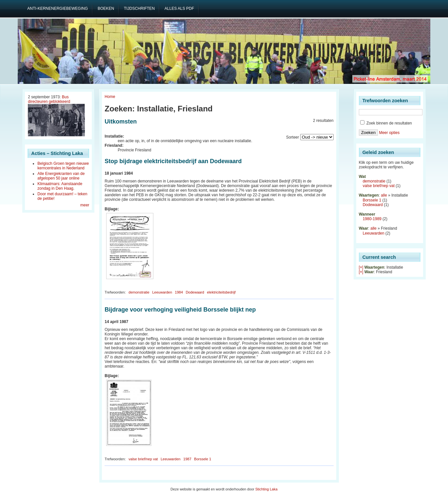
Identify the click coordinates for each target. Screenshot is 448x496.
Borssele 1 (203, 459)
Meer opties (389, 133)
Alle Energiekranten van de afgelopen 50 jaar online (61, 176)
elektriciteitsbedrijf (221, 292)
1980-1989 (372, 219)
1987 (187, 459)
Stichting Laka (266, 489)
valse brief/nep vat (143, 459)
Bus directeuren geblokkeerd (49, 99)
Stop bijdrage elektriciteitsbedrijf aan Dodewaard (173, 161)
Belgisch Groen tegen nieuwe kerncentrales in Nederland (63, 166)
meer (85, 205)
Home (110, 97)
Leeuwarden (162, 292)
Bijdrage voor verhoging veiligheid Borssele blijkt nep (180, 310)
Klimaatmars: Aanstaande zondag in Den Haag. (60, 186)
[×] (361, 267)
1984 (179, 292)
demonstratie (139, 292)
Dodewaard (195, 292)
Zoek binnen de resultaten (386, 123)
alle (384, 195)
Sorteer (292, 137)
